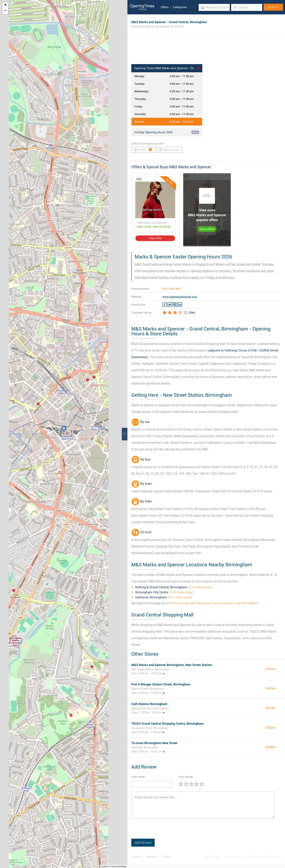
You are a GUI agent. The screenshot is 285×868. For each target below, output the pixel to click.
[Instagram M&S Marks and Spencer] (175, 305)
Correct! (143, 149)
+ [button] (5, 5)
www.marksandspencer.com (180, 297)
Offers (165, 7)
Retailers (152, 857)
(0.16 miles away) (174, 587)
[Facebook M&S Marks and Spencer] (165, 305)
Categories (180, 7)
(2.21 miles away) (164, 597)
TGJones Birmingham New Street (154, 743)
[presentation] (161, 831)
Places (136, 857)
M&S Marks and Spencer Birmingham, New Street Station (172, 665)
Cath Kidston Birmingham (149, 704)
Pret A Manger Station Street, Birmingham (161, 684)
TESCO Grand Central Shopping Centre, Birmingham (167, 724)
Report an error (169, 150)
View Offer (155, 238)
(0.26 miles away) (164, 592)
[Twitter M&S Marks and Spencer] (170, 305)
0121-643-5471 (172, 289)
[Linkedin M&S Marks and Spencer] (180, 305)
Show (195, 132)
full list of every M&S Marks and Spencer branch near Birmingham (213, 603)
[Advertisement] (206, 51)
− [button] (5, 11)
